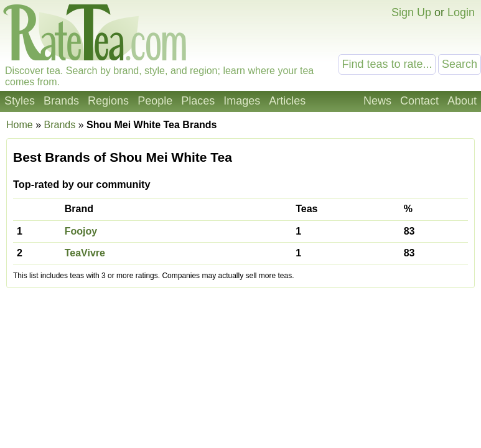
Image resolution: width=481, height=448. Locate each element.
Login (461, 12)
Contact (419, 101)
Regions (108, 101)
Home (20, 125)
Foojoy (81, 231)
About (462, 101)
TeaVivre (85, 253)
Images (242, 101)
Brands (61, 101)
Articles (287, 101)
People (155, 101)
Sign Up (411, 12)
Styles (20, 101)
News (377, 101)
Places (198, 101)
